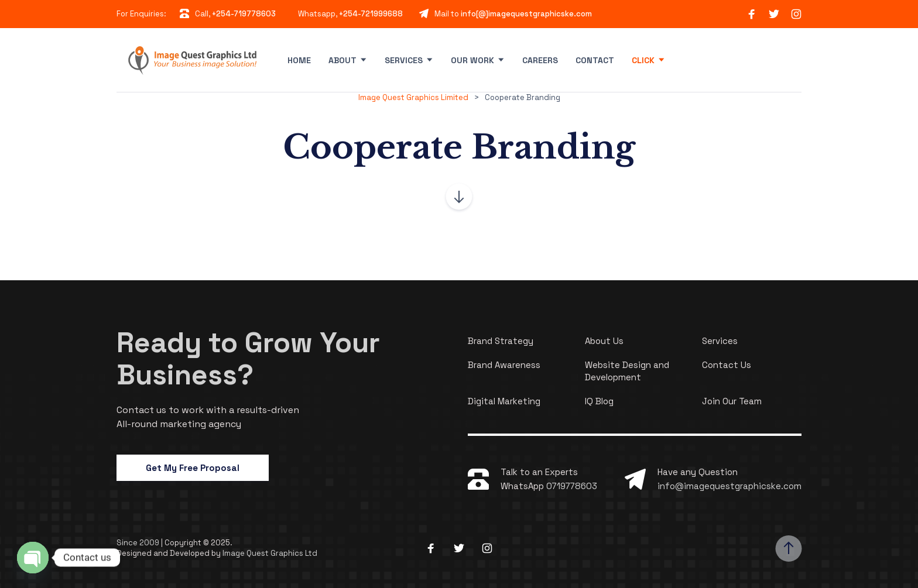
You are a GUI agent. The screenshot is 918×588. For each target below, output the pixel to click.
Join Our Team (732, 401)
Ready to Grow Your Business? (248, 359)
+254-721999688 (371, 14)
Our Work (472, 60)
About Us (604, 341)
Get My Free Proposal (193, 468)
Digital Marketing (504, 401)
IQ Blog (599, 401)
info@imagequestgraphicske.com (729, 486)
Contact (595, 60)
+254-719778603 (244, 14)
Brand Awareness (504, 365)
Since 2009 (139, 543)
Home (299, 60)
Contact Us (727, 365)
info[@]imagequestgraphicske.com (526, 14)
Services (404, 60)
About (342, 60)
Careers (540, 60)
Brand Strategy (501, 341)
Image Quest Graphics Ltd (270, 553)
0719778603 (572, 486)
